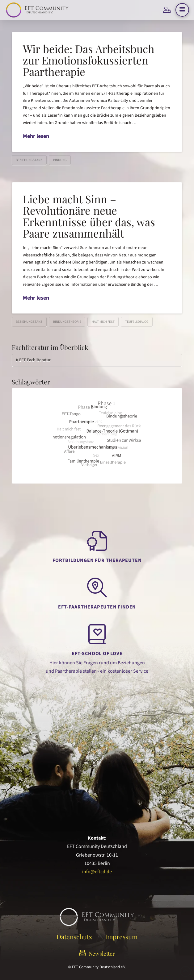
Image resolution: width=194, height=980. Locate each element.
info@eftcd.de (97, 872)
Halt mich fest (103, 322)
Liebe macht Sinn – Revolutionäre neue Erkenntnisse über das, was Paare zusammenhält (89, 216)
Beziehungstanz (29, 160)
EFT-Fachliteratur (33, 360)
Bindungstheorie (67, 322)
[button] (182, 10)
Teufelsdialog (137, 322)
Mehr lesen (36, 136)
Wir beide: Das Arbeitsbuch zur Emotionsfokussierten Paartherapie (89, 60)
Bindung (60, 160)
